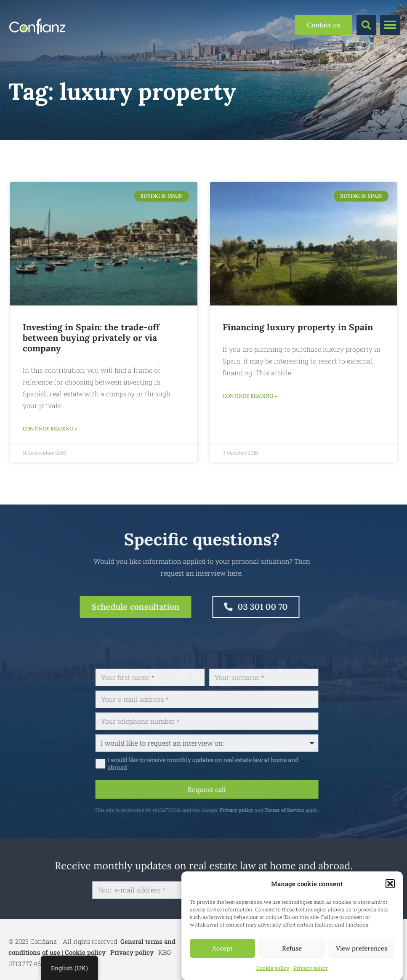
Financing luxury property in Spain (298, 327)
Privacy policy (311, 968)
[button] (390, 884)
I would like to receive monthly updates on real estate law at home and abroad (235, 764)
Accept (222, 948)
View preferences (362, 948)
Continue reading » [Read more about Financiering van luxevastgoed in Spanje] (250, 396)
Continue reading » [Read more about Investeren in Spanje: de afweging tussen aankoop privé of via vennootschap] (50, 429)
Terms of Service (317, 810)
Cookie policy (273, 968)
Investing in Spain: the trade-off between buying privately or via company (91, 338)
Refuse (292, 948)
